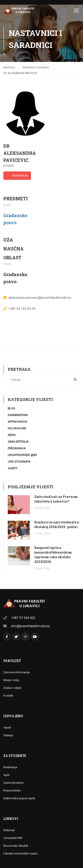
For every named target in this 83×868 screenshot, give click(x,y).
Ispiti (6, 775)
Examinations (18, 415)
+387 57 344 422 (23, 618)
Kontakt (8, 696)
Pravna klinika (12, 790)
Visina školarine (13, 783)
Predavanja (17, 448)
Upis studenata (19, 462)
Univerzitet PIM (13, 838)
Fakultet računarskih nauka (20, 853)
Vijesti (13, 468)
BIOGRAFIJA (20, 176)
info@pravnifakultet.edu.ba (30, 626)
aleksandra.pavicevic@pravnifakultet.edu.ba (40, 298)
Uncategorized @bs (22, 455)
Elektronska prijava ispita (19, 798)
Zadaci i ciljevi (12, 688)
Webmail (9, 830)
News (12, 435)
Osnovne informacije (16, 672)
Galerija (8, 735)
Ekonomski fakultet (16, 846)
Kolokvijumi (17, 428)
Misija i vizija (11, 680)
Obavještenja (18, 442)
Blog (11, 408)
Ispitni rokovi (17, 422)
